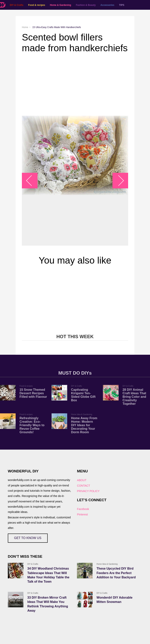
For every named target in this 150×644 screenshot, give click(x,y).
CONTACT (83, 486)
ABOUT (82, 480)
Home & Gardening (60, 5)
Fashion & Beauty (86, 5)
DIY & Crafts (17, 5)
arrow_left (32, 181)
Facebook (83, 509)
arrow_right (118, 181)
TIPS (122, 5)
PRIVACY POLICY (88, 491)
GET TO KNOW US (28, 538)
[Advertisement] (75, 85)
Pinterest (82, 514)
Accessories (107, 5)
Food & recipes (37, 5)
